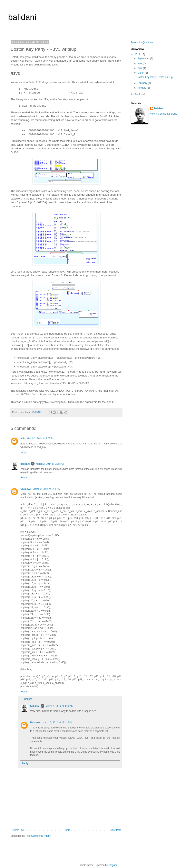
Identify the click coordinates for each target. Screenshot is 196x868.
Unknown (26, 489)
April (140, 68)
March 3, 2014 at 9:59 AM (47, 489)
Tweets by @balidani (142, 42)
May (140, 63)
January (142, 88)
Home (67, 830)
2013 (138, 94)
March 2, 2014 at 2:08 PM (50, 464)
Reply (24, 452)
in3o (23, 439)
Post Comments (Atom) (38, 836)
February (143, 83)
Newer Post (18, 830)
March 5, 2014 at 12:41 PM (57, 723)
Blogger (113, 865)
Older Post (115, 830)
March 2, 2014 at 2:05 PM (41, 439)
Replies (28, 699)
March (141, 73)
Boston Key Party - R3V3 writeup (155, 77)
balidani (22, 17)
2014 (138, 54)
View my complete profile (164, 114)
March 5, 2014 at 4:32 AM (59, 706)
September (144, 59)
